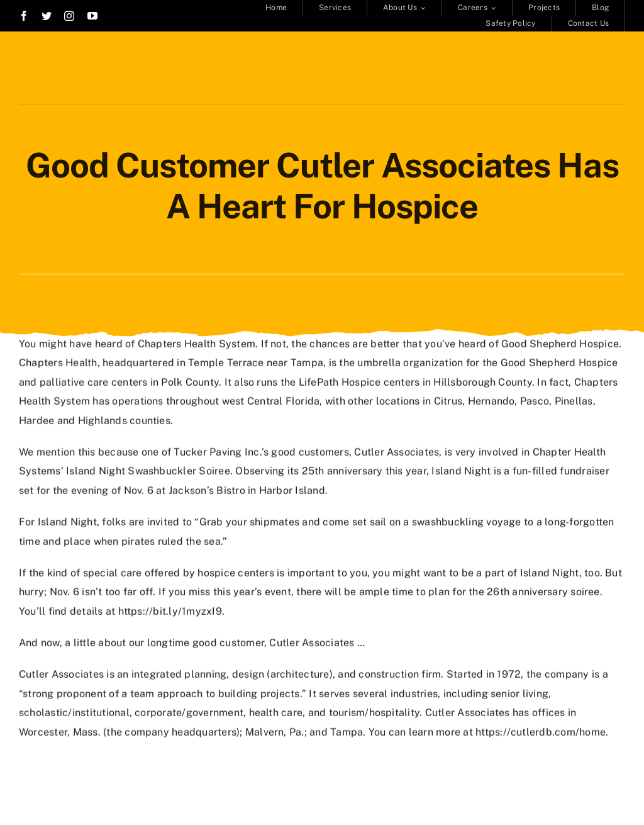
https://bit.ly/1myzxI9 (170, 610)
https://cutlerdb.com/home (541, 731)
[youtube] (92, 16)
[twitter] (47, 16)
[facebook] (24, 16)
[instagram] (69, 16)
